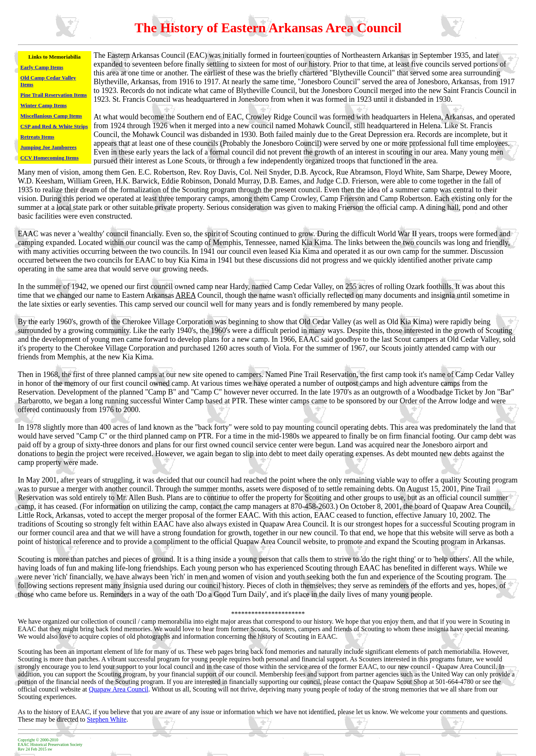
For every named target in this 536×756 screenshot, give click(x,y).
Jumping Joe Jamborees (49, 147)
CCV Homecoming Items (50, 158)
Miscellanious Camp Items (51, 116)
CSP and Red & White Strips (54, 126)
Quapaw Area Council (119, 689)
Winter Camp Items (44, 105)
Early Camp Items (42, 67)
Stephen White (106, 719)
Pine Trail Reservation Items (54, 95)
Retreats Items (37, 137)
